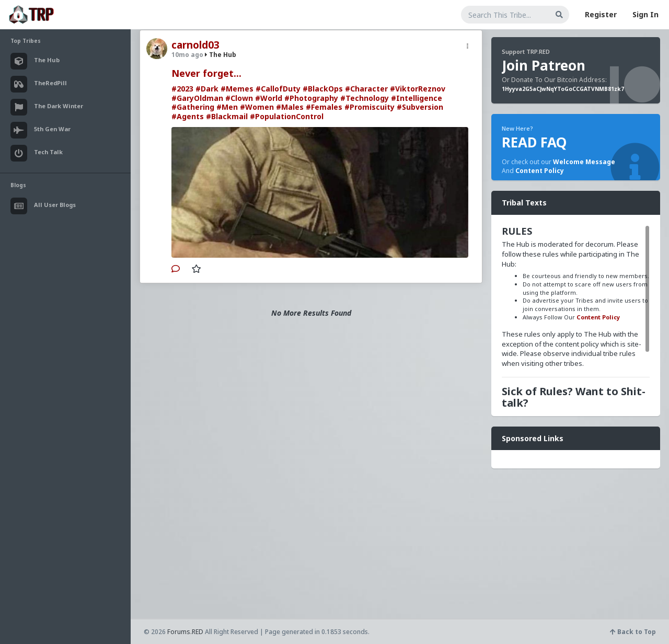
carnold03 (195, 45)
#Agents (188, 116)
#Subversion (420, 107)
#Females (324, 107)
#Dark (207, 89)
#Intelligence (417, 98)
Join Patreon (544, 65)
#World (269, 98)
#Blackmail (227, 116)
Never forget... (206, 73)
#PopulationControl (287, 116)
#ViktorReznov (418, 89)
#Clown (239, 98)
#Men (227, 107)
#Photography (311, 98)
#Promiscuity (370, 107)
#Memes (237, 89)
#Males (290, 107)
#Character (366, 89)
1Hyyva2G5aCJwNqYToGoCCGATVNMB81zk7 (563, 89)
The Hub (221, 55)
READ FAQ (534, 142)
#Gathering (193, 107)
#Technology (365, 98)
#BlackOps (323, 89)
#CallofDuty (278, 89)
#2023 (182, 89)
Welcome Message (584, 162)
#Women (257, 107)
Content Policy (540, 171)
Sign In (645, 14)
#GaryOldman (197, 98)
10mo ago (187, 55)
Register (601, 14)
